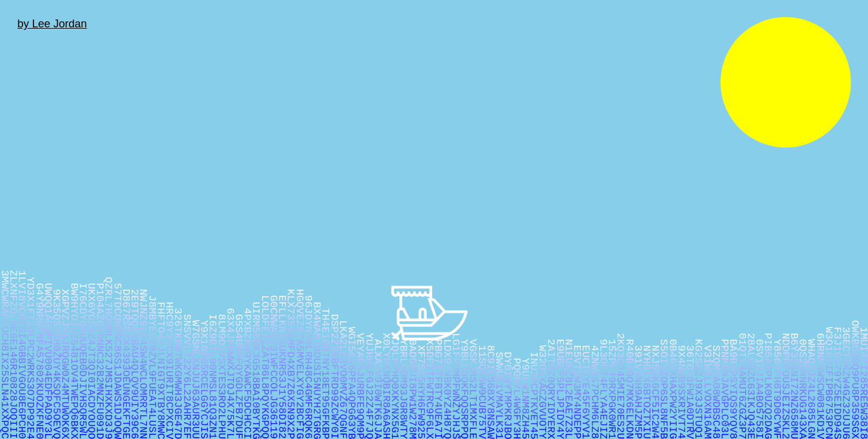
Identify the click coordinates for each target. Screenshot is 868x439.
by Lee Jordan (52, 24)
